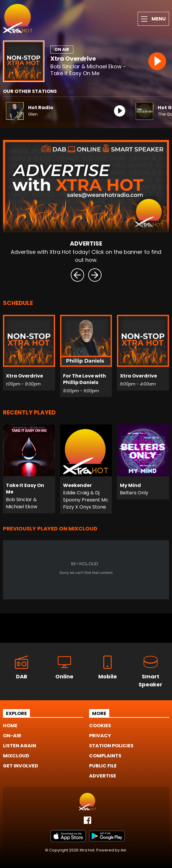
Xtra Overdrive (73, 59)
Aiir (123, 850)
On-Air (12, 736)
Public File (103, 766)
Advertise (103, 776)
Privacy (100, 736)
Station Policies (111, 746)
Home (10, 726)
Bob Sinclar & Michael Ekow (22, 503)
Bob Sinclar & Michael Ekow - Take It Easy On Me (88, 70)
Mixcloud (16, 756)
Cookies (100, 726)
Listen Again (20, 746)
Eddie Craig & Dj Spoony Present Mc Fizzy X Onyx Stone (86, 500)
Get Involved (21, 766)
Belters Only (134, 493)
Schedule (18, 304)
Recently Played (29, 413)
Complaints (105, 756)
